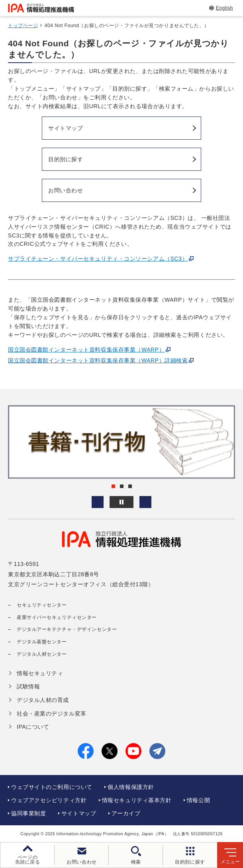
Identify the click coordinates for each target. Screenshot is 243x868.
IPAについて (33, 727)
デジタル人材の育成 (43, 700)
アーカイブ (126, 813)
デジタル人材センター (42, 654)
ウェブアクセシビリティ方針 (49, 800)
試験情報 (28, 686)
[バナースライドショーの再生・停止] (121, 502)
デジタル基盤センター (42, 642)
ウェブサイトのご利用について (52, 787)
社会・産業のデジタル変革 (52, 714)
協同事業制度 (28, 813)
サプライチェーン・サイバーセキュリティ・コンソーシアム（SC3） (98, 259)
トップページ (23, 26)
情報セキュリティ (40, 673)
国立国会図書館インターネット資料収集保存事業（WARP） (86, 350)
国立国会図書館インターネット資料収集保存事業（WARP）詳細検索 (98, 360)
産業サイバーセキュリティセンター (57, 617)
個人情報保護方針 (131, 787)
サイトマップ (79, 813)
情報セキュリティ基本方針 (137, 800)
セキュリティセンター (42, 605)
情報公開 (198, 800)
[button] (98, 502)
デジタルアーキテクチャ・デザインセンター (67, 629)
